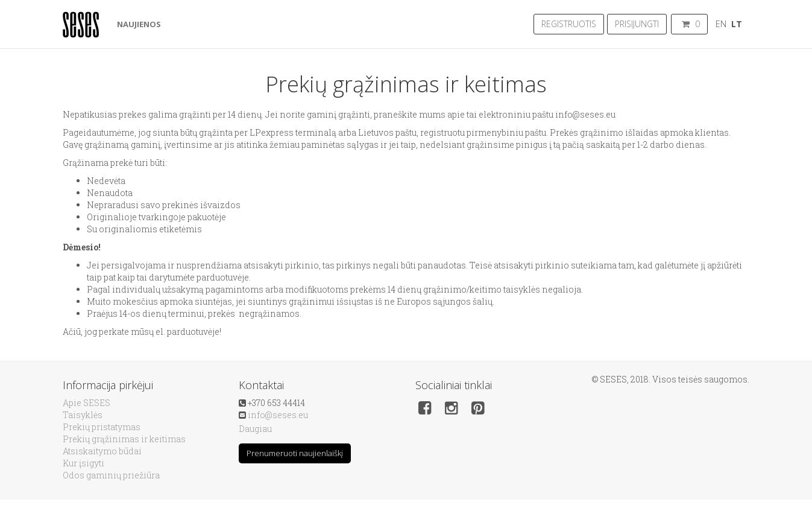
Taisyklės (83, 415)
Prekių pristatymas (102, 427)
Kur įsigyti (83, 463)
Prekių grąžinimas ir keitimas (124, 439)
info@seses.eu (278, 415)
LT (737, 24)
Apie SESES (87, 403)
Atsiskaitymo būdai (102, 451)
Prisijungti (637, 24)
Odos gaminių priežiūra (111, 475)
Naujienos (139, 24)
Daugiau (255, 429)
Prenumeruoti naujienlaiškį (295, 453)
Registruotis (569, 24)
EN (721, 24)
